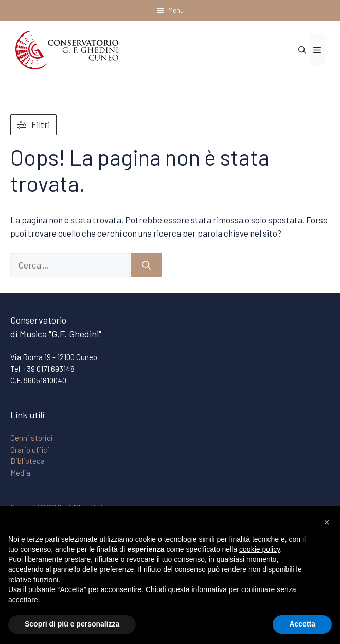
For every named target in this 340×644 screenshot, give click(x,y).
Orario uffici (30, 450)
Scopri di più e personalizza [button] (72, 624)
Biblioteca (28, 461)
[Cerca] (146, 265)
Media (20, 473)
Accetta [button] (302, 624)
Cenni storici (32, 438)
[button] (327, 522)
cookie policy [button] (260, 549)
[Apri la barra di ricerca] (302, 50)
